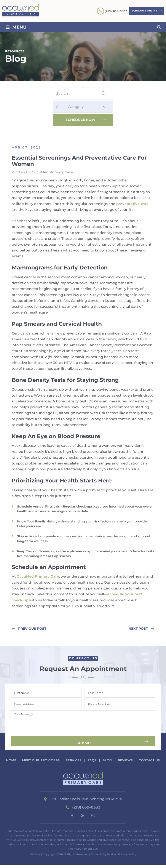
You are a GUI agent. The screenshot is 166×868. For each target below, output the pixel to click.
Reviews (138, 760)
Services (85, 760)
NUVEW (35, 857)
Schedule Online (142, 11)
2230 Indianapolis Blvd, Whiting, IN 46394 (86, 802)
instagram (93, 818)
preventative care (132, 204)
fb (72, 818)
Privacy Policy (127, 857)
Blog (120, 760)
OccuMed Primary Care (38, 576)
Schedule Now (80, 120)
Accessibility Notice (103, 857)
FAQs (104, 760)
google (82, 818)
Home (22, 760)
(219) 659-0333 (112, 11)
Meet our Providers (52, 760)
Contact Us (85, 763)
